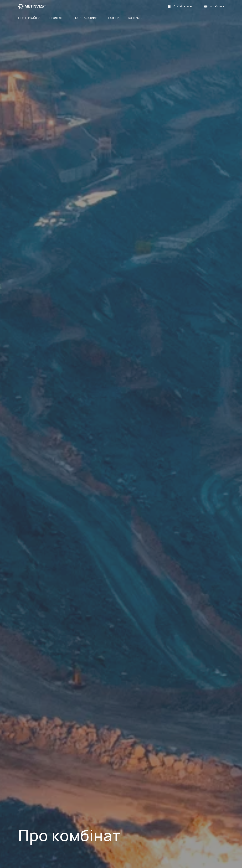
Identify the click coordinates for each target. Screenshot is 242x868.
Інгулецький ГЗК (29, 18)
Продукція (57, 18)
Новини (114, 18)
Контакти (135, 18)
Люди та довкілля (86, 18)
